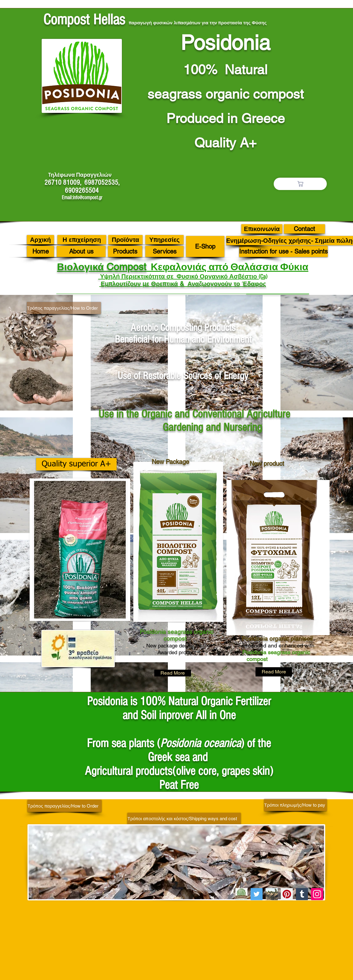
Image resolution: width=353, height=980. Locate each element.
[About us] (81, 251)
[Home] (40, 251)
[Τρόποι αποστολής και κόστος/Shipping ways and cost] (184, 819)
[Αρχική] (40, 240)
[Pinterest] (287, 894)
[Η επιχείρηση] (82, 240)
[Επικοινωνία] (262, 229)
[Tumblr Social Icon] (302, 894)
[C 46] (272, 894)
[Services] (164, 251)
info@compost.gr (87, 198)
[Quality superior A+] (76, 464)
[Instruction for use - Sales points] (283, 251)
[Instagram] (317, 894)
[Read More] (173, 673)
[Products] (125, 251)
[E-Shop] (205, 246)
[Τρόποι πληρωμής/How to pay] (295, 805)
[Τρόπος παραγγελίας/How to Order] (64, 308)
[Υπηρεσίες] (164, 240)
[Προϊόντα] (125, 240)
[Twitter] (257, 894)
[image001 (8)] (241, 894)
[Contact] (304, 229)
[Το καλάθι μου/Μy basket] (300, 184)
